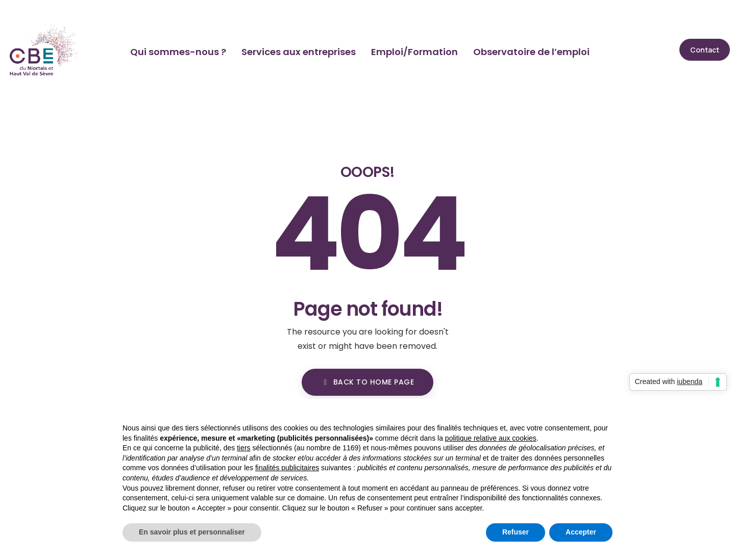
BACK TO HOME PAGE (367, 382)
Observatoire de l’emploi (531, 52)
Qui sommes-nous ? (178, 52)
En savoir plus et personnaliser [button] (192, 532)
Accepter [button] (581, 532)
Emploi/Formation (414, 52)
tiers (243, 448)
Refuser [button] (516, 532)
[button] (705, 50)
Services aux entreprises (299, 52)
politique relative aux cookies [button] (491, 438)
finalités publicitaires (287, 468)
